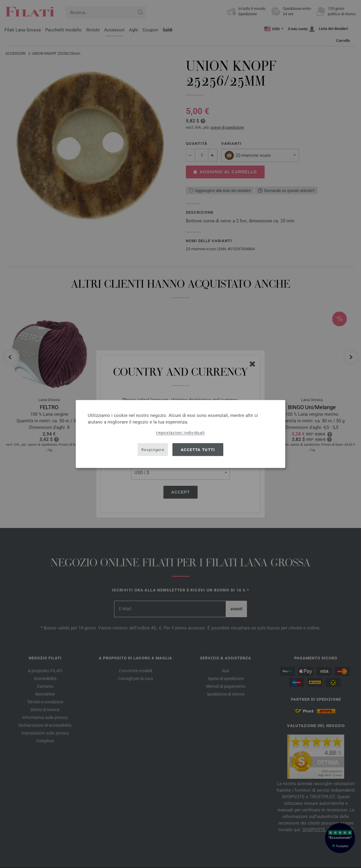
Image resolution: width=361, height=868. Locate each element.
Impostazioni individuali (180, 433)
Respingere (153, 449)
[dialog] (181, 434)
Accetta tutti (198, 449)
